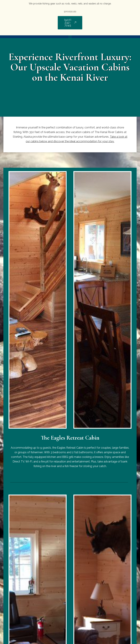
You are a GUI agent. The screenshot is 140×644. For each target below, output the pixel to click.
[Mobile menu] (70, 37)
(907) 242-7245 (70, 23)
